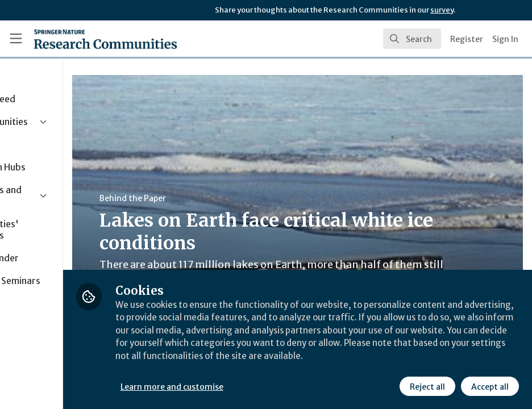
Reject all (426, 386)
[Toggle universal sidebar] (16, 39)
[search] (412, 39)
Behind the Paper (215, 198)
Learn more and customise (254, 386)
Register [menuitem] (467, 39)
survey (442, 10)
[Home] (105, 39)
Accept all (489, 386)
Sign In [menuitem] (505, 39)
